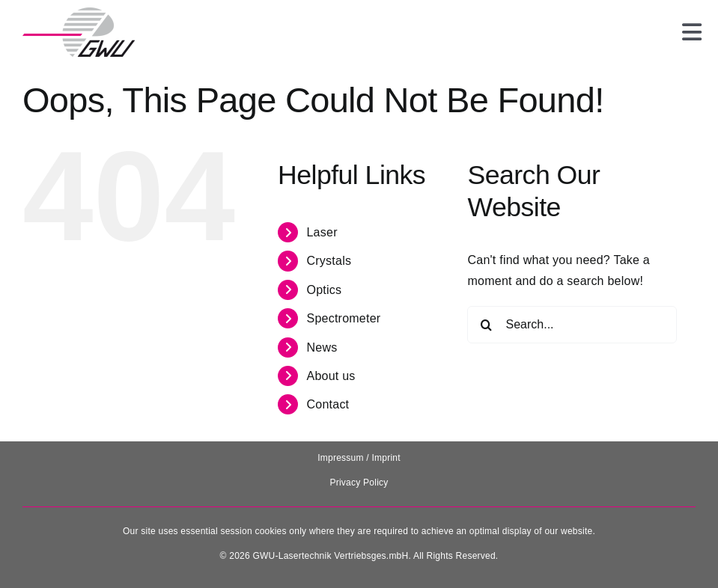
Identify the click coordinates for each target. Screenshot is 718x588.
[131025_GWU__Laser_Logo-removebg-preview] (79, 13)
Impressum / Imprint (359, 458)
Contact (328, 404)
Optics (324, 290)
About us (331, 376)
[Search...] (572, 325)
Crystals (329, 261)
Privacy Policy (359, 483)
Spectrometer (343, 318)
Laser (322, 232)
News (322, 347)
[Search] (486, 325)
